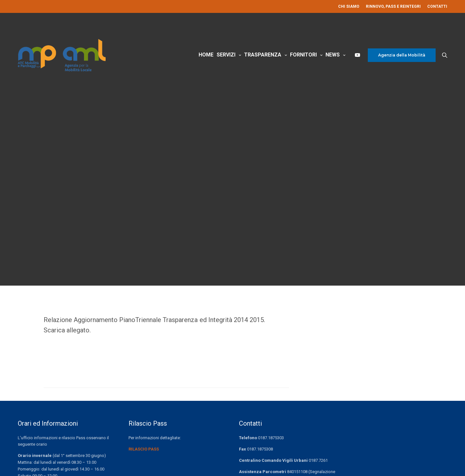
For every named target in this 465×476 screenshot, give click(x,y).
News (333, 58)
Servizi (226, 58)
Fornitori (303, 58)
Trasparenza (263, 58)
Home (206, 58)
